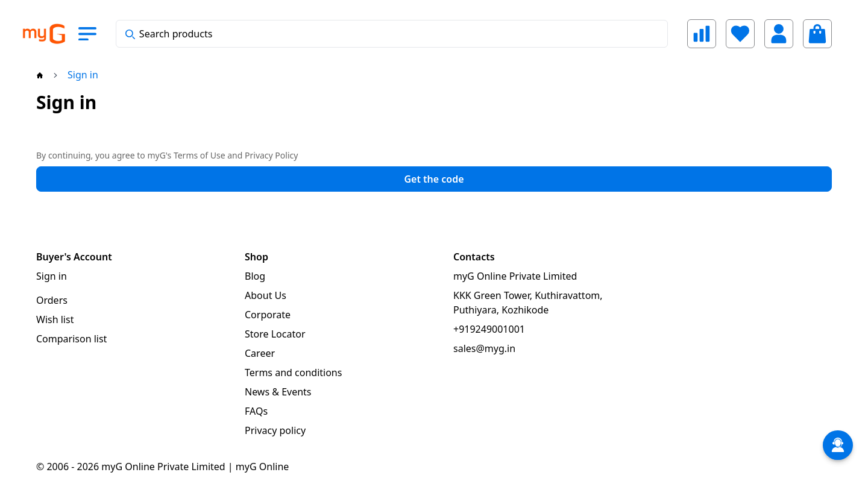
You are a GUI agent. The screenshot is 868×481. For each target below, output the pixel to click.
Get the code (434, 179)
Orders (52, 300)
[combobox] (392, 34)
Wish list (55, 319)
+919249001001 (489, 329)
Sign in (52, 276)
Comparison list (71, 339)
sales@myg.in (484, 348)
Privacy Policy (271, 155)
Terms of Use (200, 155)
